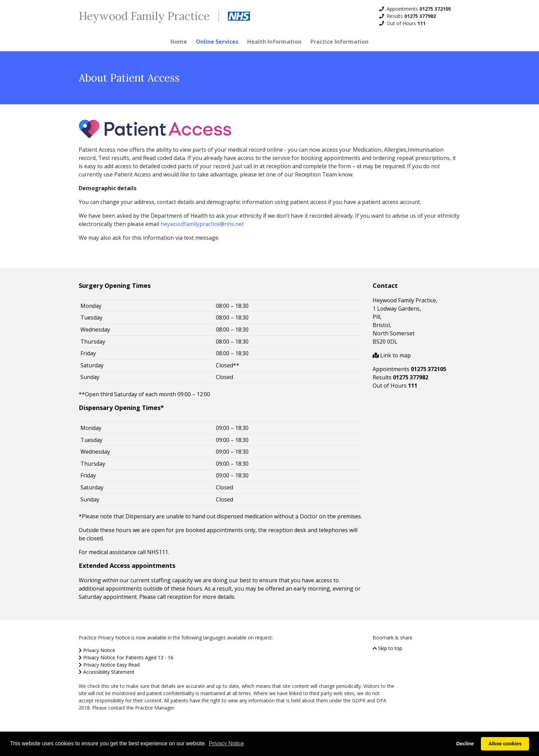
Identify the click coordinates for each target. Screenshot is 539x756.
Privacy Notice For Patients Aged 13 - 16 (126, 657)
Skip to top (387, 648)
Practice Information (339, 42)
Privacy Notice (97, 650)
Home (179, 42)
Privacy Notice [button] (226, 743)
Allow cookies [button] (505, 744)
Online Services (217, 42)
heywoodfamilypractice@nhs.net (202, 224)
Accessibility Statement (107, 672)
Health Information (274, 42)
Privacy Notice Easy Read (109, 665)
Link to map (392, 355)
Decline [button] (465, 744)
